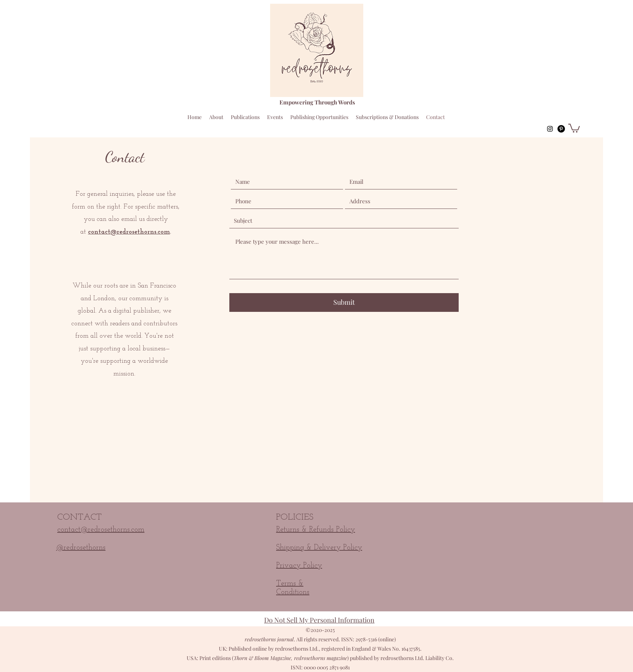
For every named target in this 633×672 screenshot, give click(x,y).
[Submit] (344, 302)
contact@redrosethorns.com (129, 232)
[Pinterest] (561, 129)
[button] (574, 128)
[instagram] (550, 129)
